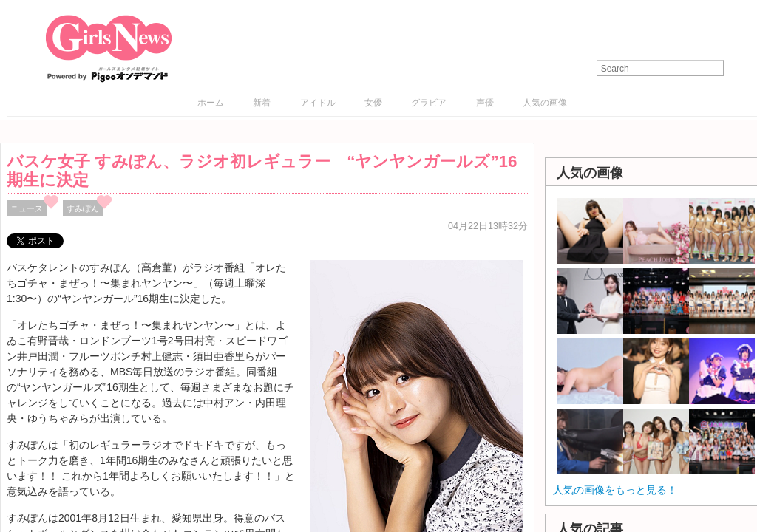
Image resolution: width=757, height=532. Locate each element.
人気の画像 (545, 103)
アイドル (318, 103)
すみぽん (83, 208)
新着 (262, 103)
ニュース (27, 208)
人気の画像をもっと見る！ (615, 490)
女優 (373, 103)
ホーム (211, 103)
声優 (485, 103)
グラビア (429, 103)
